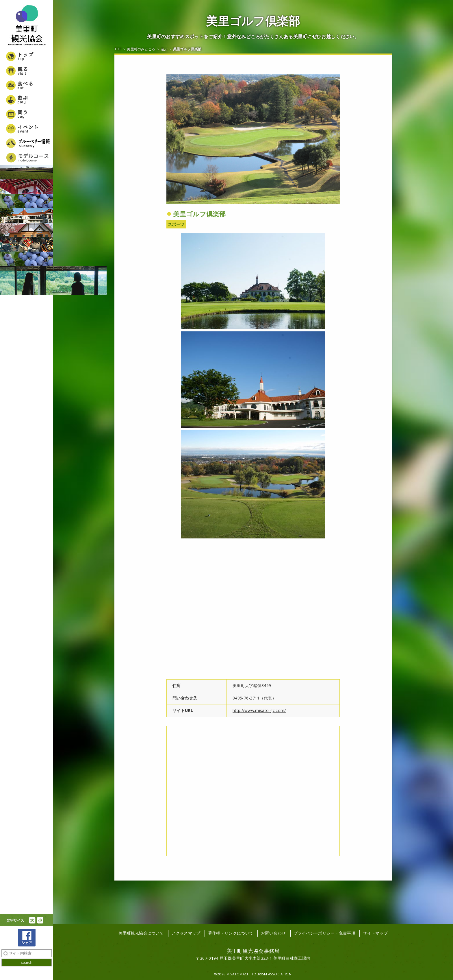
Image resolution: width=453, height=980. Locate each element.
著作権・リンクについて (231, 933)
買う (27, 114)
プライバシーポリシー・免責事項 (325, 933)
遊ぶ (27, 100)
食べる (27, 85)
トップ (27, 56)
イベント (27, 129)
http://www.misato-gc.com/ (259, 710)
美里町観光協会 (27, 26)
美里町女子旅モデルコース (27, 158)
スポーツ (176, 224)
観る (27, 71)
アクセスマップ (186, 933)
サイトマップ (375, 933)
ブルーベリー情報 (27, 143)
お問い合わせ (273, 933)
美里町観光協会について (141, 933)
